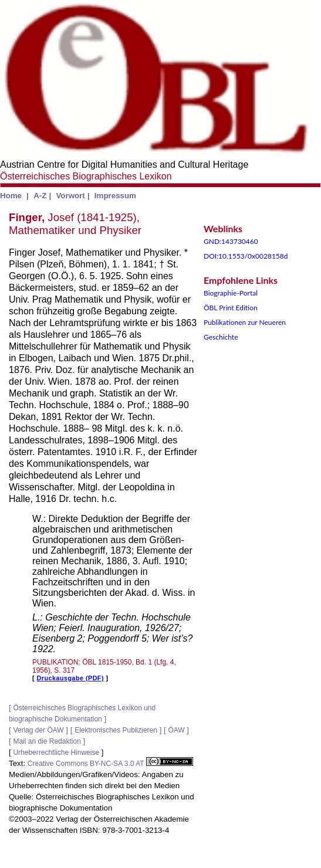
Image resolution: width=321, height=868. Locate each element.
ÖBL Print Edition (231, 308)
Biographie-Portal (231, 293)
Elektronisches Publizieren (116, 730)
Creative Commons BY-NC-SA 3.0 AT (110, 764)
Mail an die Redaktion (47, 741)
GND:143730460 (231, 241)
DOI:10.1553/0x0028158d (246, 256)
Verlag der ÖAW (38, 730)
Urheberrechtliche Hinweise (56, 752)
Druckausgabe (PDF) (70, 678)
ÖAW (176, 730)
